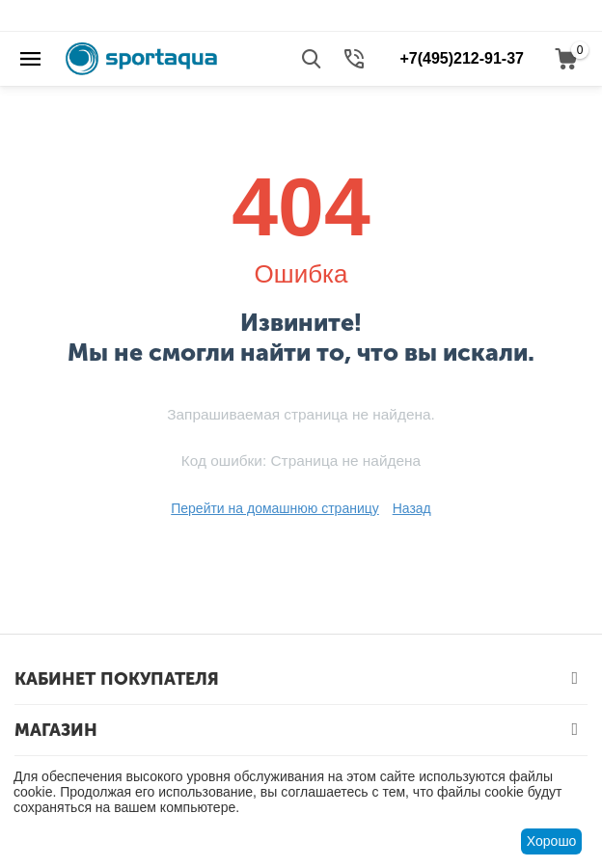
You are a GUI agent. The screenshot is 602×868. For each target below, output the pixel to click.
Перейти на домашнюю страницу (275, 508)
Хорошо (552, 841)
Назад (412, 508)
